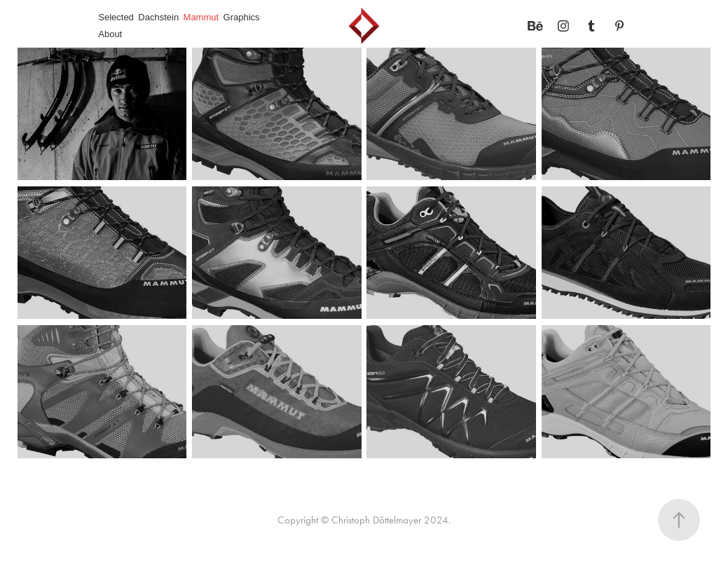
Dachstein (158, 17)
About (110, 34)
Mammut (201, 17)
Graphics (242, 17)
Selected (116, 17)
